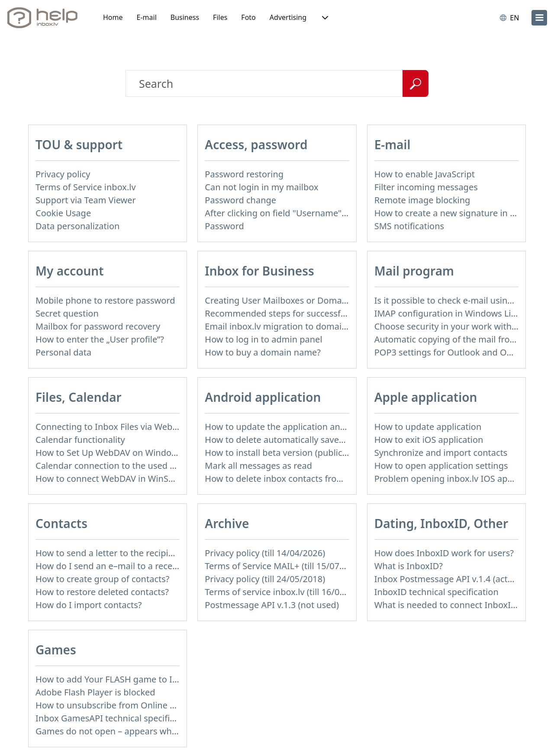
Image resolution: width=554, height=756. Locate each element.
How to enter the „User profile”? (100, 339)
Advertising (288, 17)
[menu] (539, 18)
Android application (263, 397)
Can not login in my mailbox (261, 187)
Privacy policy (63, 174)
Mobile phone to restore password (105, 300)
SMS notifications (409, 226)
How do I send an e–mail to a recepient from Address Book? (156, 566)
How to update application (428, 427)
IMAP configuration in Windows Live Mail (457, 313)
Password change (240, 200)
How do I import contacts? (89, 605)
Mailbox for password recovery (98, 326)
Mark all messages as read (258, 466)
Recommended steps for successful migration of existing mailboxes (341, 313)
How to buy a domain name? (263, 352)
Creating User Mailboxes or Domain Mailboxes (299, 300)
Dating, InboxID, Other (441, 523)
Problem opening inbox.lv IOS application (458, 479)
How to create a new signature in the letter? (463, 213)
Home (113, 17)
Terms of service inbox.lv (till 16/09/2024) (287, 592)
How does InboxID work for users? (444, 553)
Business (185, 17)
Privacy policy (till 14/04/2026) (265, 553)
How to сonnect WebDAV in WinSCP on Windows (133, 479)
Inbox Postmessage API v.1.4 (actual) (449, 579)
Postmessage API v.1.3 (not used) (272, 605)
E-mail (147, 17)
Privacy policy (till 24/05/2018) (265, 579)
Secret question (67, 313)
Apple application (426, 397)
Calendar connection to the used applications (127, 466)
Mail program (414, 271)
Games (56, 650)
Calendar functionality (80, 440)
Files (220, 17)
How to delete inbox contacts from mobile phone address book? (334, 479)
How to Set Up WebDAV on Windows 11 (115, 453)
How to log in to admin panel (263, 339)
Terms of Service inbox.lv (86, 187)
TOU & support (79, 144)
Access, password (256, 144)
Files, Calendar (79, 397)
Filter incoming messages (426, 187)
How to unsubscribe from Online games (116, 705)
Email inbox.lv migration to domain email (288, 326)
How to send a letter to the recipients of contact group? (147, 553)
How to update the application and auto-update (301, 427)
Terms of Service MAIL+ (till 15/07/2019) (285, 566)
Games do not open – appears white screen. (124, 731)
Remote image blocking (422, 200)
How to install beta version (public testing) (290, 453)
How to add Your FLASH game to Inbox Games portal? (144, 679)
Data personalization (77, 226)
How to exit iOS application (429, 440)
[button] (324, 18)
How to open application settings (441, 466)
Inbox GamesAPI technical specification (115, 718)
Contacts (61, 523)
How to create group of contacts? (103, 579)
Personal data (63, 352)
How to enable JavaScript (425, 174)
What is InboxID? (409, 566)
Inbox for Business (259, 271)
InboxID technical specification (436, 592)
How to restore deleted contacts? (102, 592)
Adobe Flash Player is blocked (95, 692)
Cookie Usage (63, 213)
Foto (248, 17)
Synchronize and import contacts (441, 453)
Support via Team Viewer (86, 200)
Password (224, 226)
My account (70, 271)
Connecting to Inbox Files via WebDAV (112, 427)
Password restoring (244, 174)
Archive (227, 523)
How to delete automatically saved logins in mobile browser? (327, 440)
